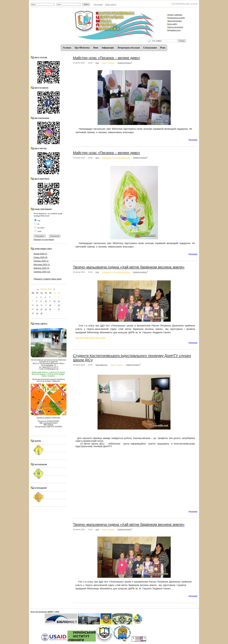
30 (41, 313)
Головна (67, 48)
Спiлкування (150, 48)
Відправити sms (174, 30)
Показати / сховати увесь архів (47, 279)
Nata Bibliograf (101, 365)
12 (54, 301)
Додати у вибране (175, 15)
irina (97, 63)
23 (41, 309)
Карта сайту (172, 24)
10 (46, 301)
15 (37, 305)
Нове (96, 48)
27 (59, 309)
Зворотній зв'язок (174, 21)
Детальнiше (193, 140)
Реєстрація (98, 4)
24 (46, 309)
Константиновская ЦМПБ (42, 612)
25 (50, 309)
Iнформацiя (108, 48)
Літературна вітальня (128, 48)
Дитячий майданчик (122, 158)
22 (37, 309)
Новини (111, 63)
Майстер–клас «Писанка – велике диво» (107, 58)
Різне (163, 48)
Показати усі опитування (44, 239)
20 (59, 305)
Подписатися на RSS (176, 18)
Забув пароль (110, 4)
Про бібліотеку (82, 48)
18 (50, 305)
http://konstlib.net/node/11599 (90, 338)
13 (59, 301)
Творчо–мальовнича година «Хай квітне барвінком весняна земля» (129, 267)
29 (37, 313)
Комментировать (125, 63)
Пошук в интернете (175, 27)
